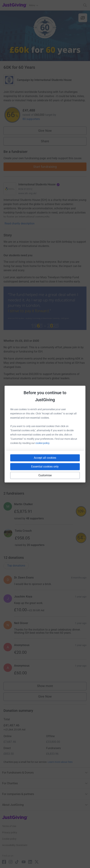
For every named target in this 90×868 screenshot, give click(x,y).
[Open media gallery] (45, 36)
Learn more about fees (60, 762)
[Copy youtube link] (13, 474)
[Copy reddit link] (65, 474)
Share (45, 141)
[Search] (85, 5)
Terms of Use (9, 826)
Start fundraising (45, 167)
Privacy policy (10, 832)
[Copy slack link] (25, 474)
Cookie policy (9, 839)
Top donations (16, 566)
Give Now (45, 131)
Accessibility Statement (15, 845)
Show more (49, 687)
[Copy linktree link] (51, 475)
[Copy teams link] (38, 474)
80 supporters (31, 119)
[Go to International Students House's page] (10, 189)
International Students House (53, 80)
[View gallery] (83, 18)
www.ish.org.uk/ (28, 193)
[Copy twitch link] (78, 474)
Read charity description (20, 223)
